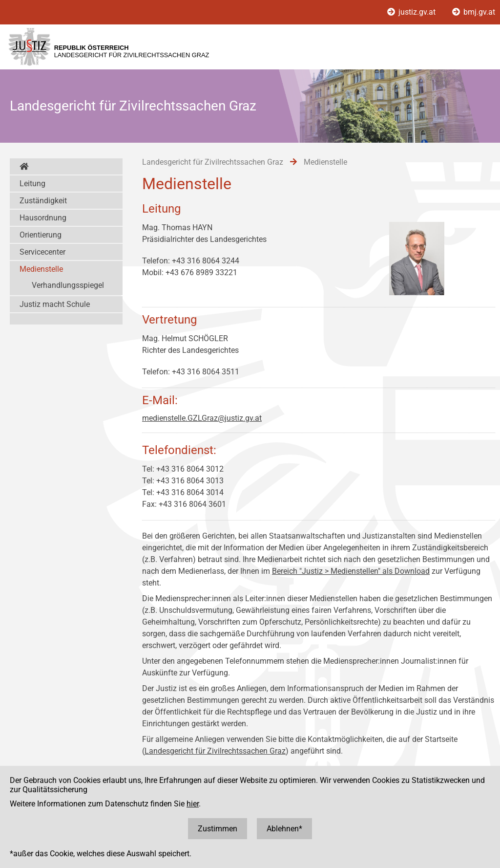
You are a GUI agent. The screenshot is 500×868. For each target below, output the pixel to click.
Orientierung (41, 235)
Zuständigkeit (43, 201)
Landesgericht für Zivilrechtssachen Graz (215, 751)
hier (193, 804)
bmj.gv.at (474, 12)
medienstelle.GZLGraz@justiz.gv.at (202, 418)
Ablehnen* (284, 829)
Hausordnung (43, 218)
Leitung (32, 184)
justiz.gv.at (412, 12)
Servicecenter (42, 252)
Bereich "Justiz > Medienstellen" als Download (351, 571)
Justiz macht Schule (55, 304)
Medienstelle (41, 269)
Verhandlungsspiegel (68, 285)
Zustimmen (218, 829)
